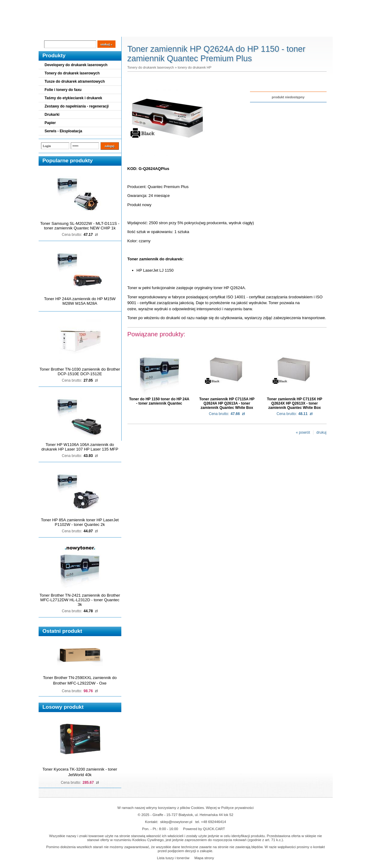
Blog (48, 31)
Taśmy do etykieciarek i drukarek (74, 98)
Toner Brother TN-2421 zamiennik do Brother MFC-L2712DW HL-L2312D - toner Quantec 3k (80, 600)
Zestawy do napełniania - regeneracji (77, 106)
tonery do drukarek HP (195, 67)
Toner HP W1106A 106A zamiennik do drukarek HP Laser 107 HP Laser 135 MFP (80, 447)
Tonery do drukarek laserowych (72, 73)
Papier (50, 123)
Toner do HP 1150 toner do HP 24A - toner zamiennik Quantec (159, 401)
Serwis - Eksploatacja (64, 131)
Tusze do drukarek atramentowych (75, 81)
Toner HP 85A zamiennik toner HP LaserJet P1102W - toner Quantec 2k (80, 522)
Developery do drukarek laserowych (76, 65)
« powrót (303, 432)
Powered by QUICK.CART (204, 829)
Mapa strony (204, 858)
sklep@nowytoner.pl (176, 822)
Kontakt (142, 31)
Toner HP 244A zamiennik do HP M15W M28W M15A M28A (80, 301)
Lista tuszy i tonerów (173, 858)
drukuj (322, 432)
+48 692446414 (214, 822)
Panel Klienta (113, 31)
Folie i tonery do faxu (63, 90)
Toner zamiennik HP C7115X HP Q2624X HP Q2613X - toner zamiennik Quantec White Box (294, 403)
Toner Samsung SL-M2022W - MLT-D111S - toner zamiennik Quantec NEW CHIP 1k (80, 226)
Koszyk (295, 4)
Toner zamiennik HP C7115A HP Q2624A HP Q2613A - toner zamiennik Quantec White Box (227, 403)
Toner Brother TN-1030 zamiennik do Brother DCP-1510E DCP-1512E (80, 372)
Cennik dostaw (76, 31)
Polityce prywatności (237, 808)
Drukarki (52, 115)
